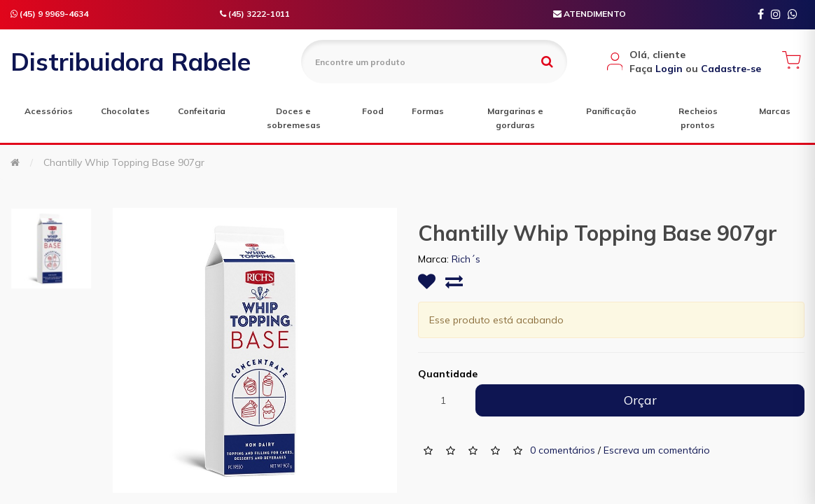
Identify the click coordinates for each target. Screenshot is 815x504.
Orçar (640, 400)
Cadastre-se (731, 69)
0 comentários (563, 450)
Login (669, 69)
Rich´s (466, 259)
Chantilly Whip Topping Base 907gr (124, 162)
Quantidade (448, 374)
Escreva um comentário (657, 450)
